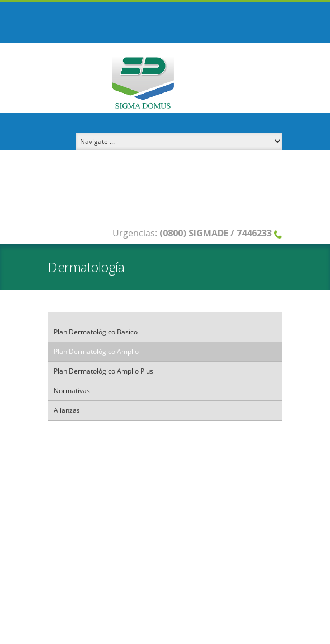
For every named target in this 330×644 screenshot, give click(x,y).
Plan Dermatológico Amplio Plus (103, 371)
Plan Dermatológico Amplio (96, 351)
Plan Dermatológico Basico (96, 332)
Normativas (72, 391)
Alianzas (67, 410)
